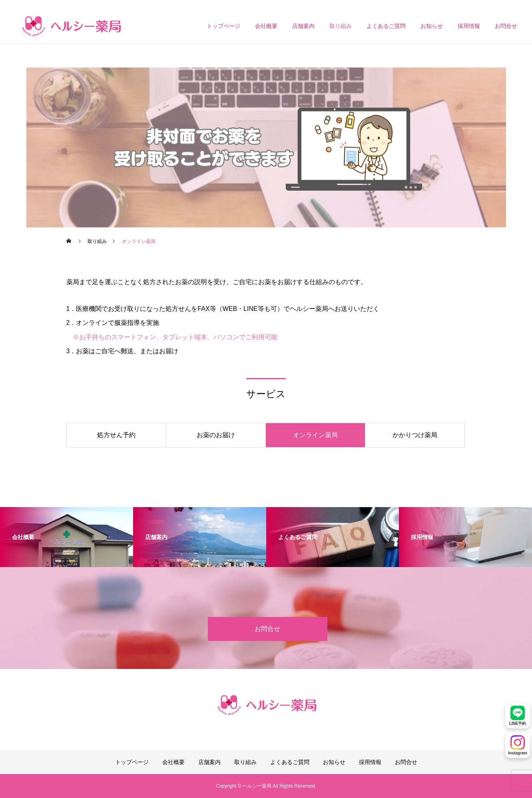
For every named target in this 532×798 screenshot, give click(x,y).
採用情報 (469, 26)
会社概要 (266, 26)
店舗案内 (303, 26)
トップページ (223, 26)
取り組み (341, 26)
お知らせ (432, 26)
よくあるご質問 (386, 26)
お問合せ (506, 26)
